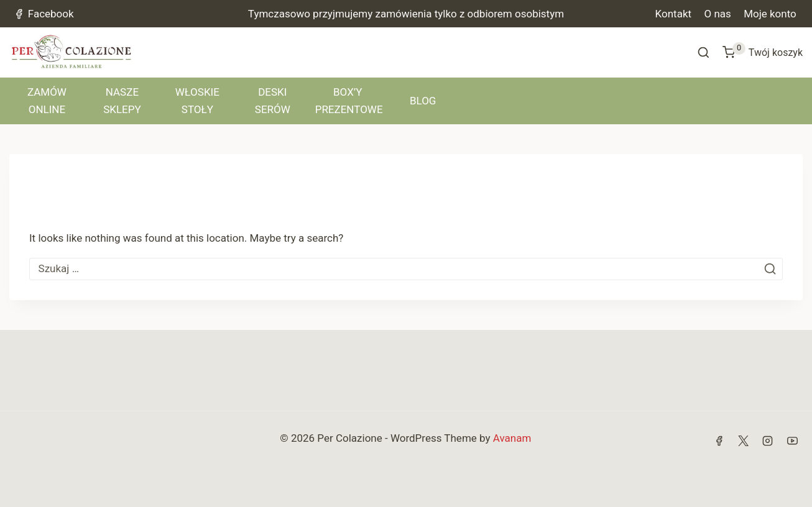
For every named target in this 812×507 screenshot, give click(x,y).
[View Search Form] (704, 53)
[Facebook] (719, 441)
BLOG (423, 101)
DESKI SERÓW (273, 100)
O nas (717, 14)
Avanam (512, 438)
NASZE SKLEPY (122, 100)
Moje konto (770, 14)
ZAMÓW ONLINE (47, 100)
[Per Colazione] (72, 52)
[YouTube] (792, 441)
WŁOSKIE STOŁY (197, 100)
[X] (744, 441)
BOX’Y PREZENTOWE (349, 100)
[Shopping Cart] (763, 52)
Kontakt (674, 14)
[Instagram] (768, 441)
